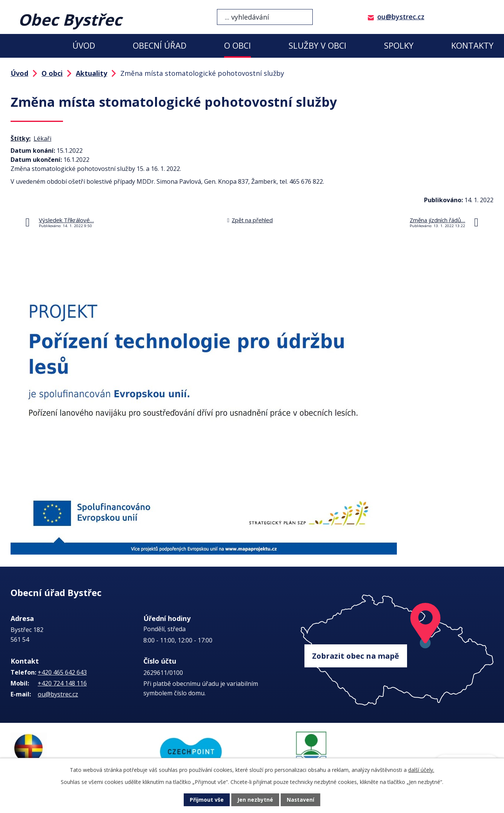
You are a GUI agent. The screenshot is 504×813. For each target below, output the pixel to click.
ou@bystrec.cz (401, 17)
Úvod (84, 45)
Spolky (399, 45)
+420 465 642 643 (62, 672)
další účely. (421, 770)
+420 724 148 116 (62, 683)
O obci (237, 45)
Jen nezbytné (255, 800)
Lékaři (42, 138)
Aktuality (91, 73)
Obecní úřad (160, 45)
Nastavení (301, 800)
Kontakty (472, 45)
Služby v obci (317, 45)
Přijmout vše (207, 800)
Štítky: (21, 138)
